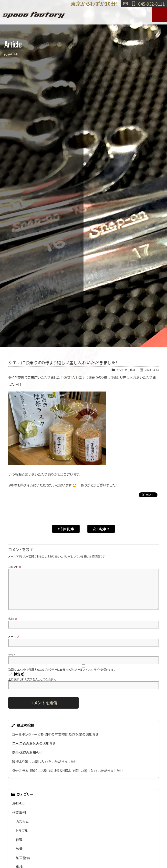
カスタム (22, 821)
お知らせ (122, 370)
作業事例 (19, 812)
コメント (15, 567)
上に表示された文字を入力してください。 (32, 679)
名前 (13, 618)
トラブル (22, 831)
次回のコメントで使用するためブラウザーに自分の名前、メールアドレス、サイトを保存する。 (62, 669)
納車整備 (23, 858)
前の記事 (66, 529)
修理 (133, 370)
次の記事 (101, 529)
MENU (160, 15)
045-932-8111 (151, 4)
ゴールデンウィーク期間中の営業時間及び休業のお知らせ (55, 734)
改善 (19, 849)
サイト (12, 654)
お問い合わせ (125, 4)
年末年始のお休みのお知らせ (34, 743)
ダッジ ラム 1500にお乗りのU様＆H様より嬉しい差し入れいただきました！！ (68, 771)
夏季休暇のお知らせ (27, 752)
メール (14, 636)
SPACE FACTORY (34, 15)
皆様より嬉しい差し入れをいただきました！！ (45, 761)
